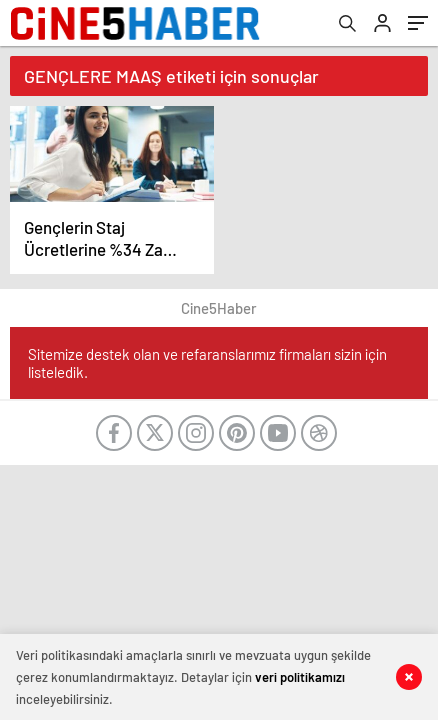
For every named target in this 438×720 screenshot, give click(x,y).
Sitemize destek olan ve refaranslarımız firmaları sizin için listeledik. (207, 363)
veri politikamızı (300, 677)
